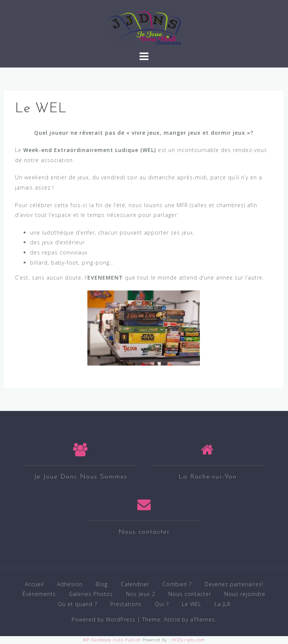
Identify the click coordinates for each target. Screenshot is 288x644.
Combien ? (177, 584)
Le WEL (192, 604)
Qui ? (162, 604)
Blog (102, 584)
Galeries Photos (91, 594)
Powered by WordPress (103, 619)
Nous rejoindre (245, 594)
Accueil (34, 584)
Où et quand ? (77, 604)
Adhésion (70, 584)
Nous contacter (190, 594)
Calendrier (135, 584)
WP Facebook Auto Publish (112, 640)
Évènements (39, 594)
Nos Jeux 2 (141, 594)
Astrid (172, 619)
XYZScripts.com (188, 640)
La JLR (223, 604)
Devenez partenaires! (234, 584)
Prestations (126, 604)
